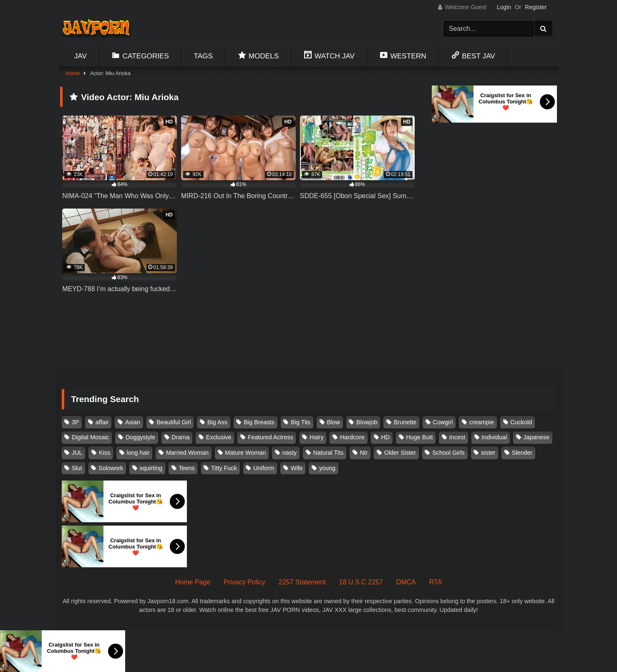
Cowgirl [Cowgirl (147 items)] (443, 422)
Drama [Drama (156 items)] (180, 437)
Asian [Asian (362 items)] (133, 422)
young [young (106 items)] (327, 468)
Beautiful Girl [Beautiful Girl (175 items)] (174, 422)
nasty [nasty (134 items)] (290, 453)
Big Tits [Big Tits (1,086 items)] (301, 422)
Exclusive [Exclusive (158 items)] (219, 437)
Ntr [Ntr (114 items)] (364, 453)
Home (73, 73)
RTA (436, 582)
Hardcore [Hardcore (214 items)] (352, 437)
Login (504, 7)
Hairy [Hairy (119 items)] (317, 437)
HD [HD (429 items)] (385, 437)
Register (536, 7)
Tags (204, 56)
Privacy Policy (244, 582)
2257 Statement (302, 582)
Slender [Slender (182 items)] (522, 453)
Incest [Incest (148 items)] (457, 437)
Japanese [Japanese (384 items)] (536, 437)
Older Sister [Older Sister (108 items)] (400, 453)
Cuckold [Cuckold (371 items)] (521, 422)
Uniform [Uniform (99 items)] (264, 468)
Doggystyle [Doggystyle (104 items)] (140, 437)
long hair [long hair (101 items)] (138, 453)
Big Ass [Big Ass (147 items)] (217, 422)
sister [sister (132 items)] (488, 453)
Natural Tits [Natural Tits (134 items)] (328, 453)
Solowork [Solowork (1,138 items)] (111, 468)
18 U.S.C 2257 (361, 582)
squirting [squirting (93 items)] (151, 468)
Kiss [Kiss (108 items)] (105, 453)
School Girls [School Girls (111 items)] (448, 453)
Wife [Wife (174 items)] (297, 468)
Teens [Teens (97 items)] (186, 468)
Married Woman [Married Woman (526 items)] (187, 453)
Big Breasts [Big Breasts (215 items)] (259, 422)
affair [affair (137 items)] (102, 422)
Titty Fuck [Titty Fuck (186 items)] (224, 468)
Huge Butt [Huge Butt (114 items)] (419, 437)
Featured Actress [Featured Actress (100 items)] (271, 437)
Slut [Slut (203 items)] (77, 468)
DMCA (406, 582)
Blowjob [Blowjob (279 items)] (367, 422)
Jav (81, 56)
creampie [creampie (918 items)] (482, 422)
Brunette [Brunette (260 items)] (405, 422)
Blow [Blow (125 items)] (334, 422)
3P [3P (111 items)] (76, 422)
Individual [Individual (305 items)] (494, 437)
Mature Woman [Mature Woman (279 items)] (245, 453)
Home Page (193, 582)
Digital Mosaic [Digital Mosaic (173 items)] (91, 437)
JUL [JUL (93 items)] (77, 453)
